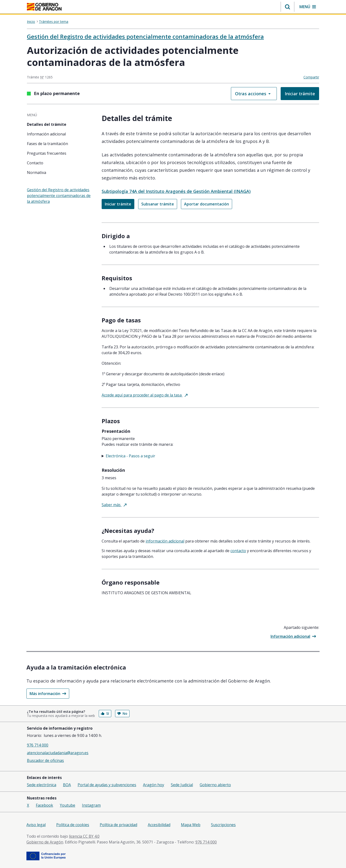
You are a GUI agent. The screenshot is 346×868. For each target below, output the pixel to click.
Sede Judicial (182, 785)
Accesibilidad (159, 825)
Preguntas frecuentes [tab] (47, 153)
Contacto (238, 551)
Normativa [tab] (37, 172)
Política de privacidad (118, 825)
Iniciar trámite (300, 94)
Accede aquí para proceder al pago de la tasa (145, 395)
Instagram (91, 805)
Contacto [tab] (35, 163)
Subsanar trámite (158, 204)
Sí (105, 713)
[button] (287, 7)
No (122, 713)
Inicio (31, 22)
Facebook (44, 805)
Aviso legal (36, 825)
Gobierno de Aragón (45, 842)
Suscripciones (223, 825)
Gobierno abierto (215, 785)
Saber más (114, 505)
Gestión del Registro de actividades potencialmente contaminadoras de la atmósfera (145, 36)
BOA (67, 785)
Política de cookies (73, 825)
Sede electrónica (42, 785)
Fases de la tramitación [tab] (47, 144)
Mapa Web (191, 825)
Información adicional (293, 636)
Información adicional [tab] (46, 134)
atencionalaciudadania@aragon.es (58, 753)
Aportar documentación (207, 204)
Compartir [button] (311, 77)
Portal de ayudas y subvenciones (107, 785)
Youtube (68, 805)
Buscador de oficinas (45, 760)
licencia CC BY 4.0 (84, 836)
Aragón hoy (154, 785)
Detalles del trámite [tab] (47, 124)
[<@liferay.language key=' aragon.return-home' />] (44, 7)
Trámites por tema (54, 22)
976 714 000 (38, 745)
